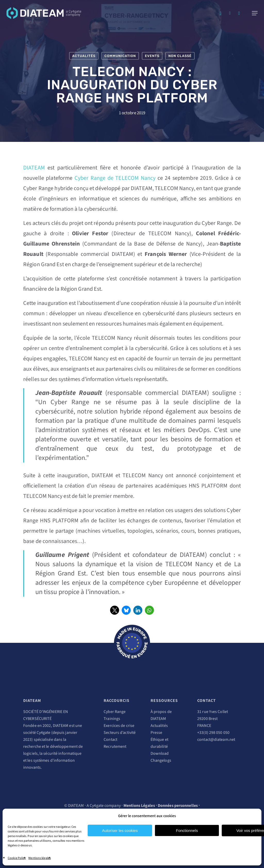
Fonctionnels (187, 830)
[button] (115, 610)
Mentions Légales (139, 806)
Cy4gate (44, 733)
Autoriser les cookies (120, 830)
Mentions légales (40, 858)
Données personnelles (178, 806)
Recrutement (115, 747)
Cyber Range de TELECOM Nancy (115, 178)
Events (152, 56)
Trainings (112, 719)
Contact (110, 740)
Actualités (84, 56)
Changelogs (161, 760)
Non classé (180, 56)
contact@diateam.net (216, 740)
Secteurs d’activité (120, 733)
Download (160, 753)
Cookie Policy (17, 858)
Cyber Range (115, 712)
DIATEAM (34, 168)
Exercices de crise (119, 726)
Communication (120, 56)
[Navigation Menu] (255, 13)
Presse (156, 733)
